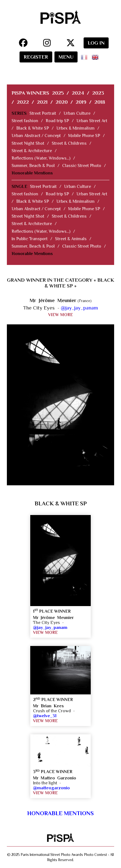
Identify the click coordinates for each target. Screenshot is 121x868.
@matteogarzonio (51, 788)
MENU (66, 57)
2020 (62, 102)
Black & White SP (33, 128)
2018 (100, 102)
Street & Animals (71, 239)
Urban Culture (77, 113)
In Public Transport (30, 239)
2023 (98, 93)
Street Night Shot (28, 143)
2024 (78, 93)
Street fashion (25, 121)
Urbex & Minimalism (75, 128)
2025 (58, 93)
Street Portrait (43, 113)
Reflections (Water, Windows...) (41, 158)
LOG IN (96, 43)
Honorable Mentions (32, 173)
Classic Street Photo (82, 166)
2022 (23, 102)
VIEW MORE (61, 315)
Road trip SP (57, 121)
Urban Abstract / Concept (36, 136)
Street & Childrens (69, 143)
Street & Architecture (32, 151)
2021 (42, 102)
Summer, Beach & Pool (33, 166)
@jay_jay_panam (79, 308)
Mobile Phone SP (84, 136)
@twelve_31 (45, 716)
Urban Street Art (92, 121)
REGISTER (36, 57)
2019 (81, 102)
